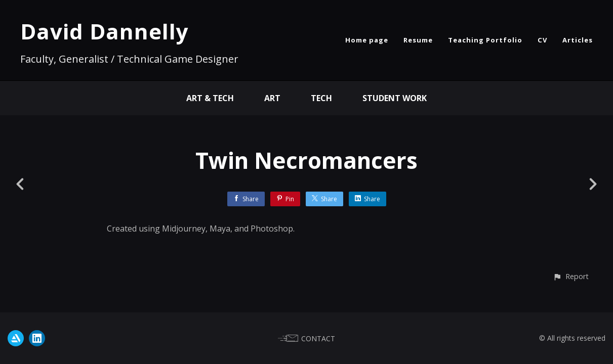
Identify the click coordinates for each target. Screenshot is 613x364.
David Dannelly (105, 31)
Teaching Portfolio (485, 40)
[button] (571, 276)
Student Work (395, 98)
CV (542, 40)
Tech (321, 98)
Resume (418, 40)
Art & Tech (210, 98)
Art (272, 98)
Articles (578, 40)
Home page (367, 40)
